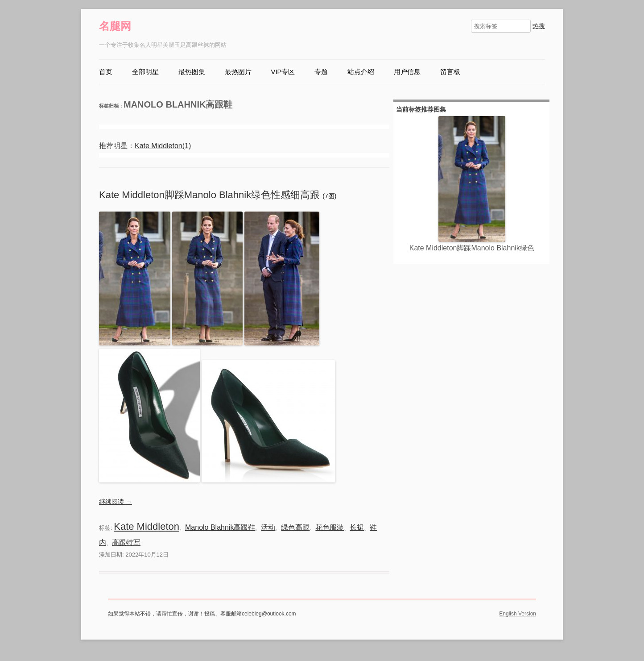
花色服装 (330, 527)
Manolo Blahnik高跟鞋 (220, 527)
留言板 (450, 72)
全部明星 (145, 72)
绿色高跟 (295, 527)
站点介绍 (361, 72)
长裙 (357, 527)
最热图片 (238, 72)
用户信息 (407, 72)
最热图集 (192, 72)
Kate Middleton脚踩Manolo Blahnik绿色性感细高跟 (211, 195)
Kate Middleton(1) (163, 146)
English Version (518, 614)
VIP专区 (283, 72)
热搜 (539, 26)
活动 (268, 527)
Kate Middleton (147, 526)
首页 (106, 72)
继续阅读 (116, 502)
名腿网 (115, 26)
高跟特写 (126, 543)
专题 (321, 72)
